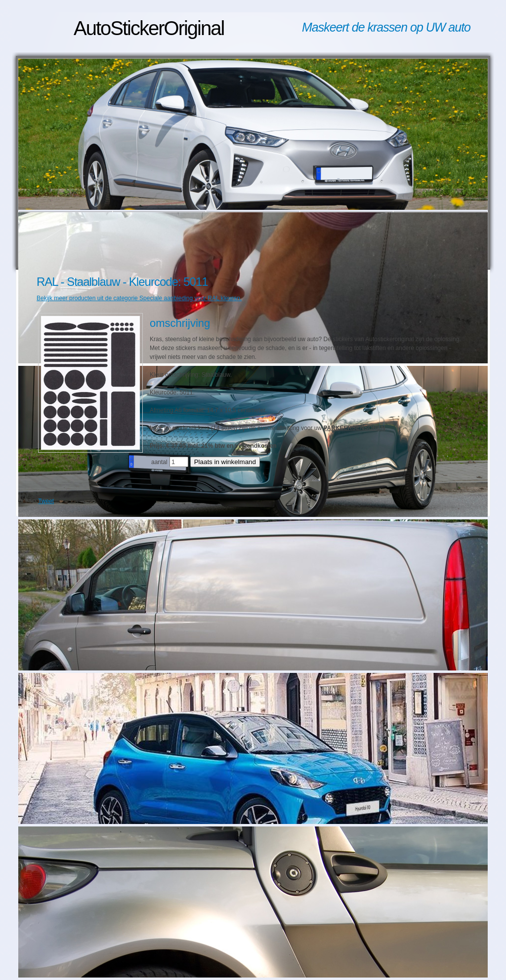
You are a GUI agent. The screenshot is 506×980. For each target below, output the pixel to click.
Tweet (46, 501)
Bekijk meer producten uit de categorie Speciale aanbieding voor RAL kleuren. (139, 298)
